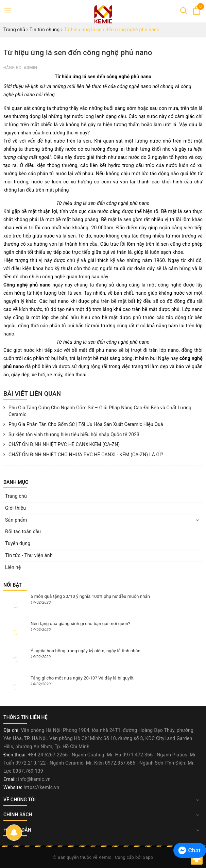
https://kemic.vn (41, 787)
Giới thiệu (15, 508)
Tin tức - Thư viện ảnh (29, 555)
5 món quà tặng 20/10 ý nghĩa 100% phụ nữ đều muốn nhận (90, 596)
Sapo (148, 857)
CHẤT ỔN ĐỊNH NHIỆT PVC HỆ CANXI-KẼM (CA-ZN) (62, 445)
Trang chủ (16, 496)
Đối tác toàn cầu (23, 531)
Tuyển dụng (18, 543)
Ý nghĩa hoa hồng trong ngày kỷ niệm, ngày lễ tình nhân (85, 651)
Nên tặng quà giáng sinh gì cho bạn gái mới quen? (80, 624)
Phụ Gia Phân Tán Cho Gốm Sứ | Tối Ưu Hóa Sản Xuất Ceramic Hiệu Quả (83, 425)
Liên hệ (13, 567)
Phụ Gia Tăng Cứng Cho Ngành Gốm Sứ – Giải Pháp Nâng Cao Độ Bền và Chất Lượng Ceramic (97, 411)
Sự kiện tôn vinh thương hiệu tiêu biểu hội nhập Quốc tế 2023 (71, 435)
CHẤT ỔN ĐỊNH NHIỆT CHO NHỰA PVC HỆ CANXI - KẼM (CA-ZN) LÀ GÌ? (83, 455)
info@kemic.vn (34, 779)
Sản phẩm (16, 520)
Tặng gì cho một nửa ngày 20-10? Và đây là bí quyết (82, 678)
